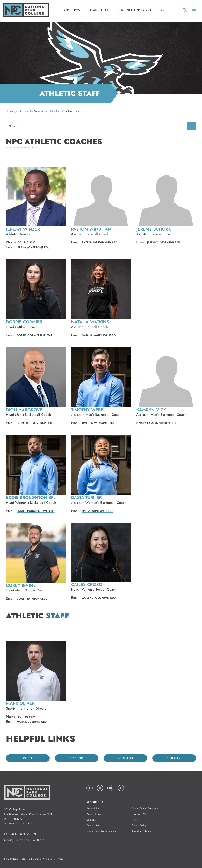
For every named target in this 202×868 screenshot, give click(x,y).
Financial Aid (99, 10)
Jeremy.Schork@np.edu (164, 242)
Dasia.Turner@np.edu (98, 511)
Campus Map (94, 825)
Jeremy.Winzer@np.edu (33, 247)
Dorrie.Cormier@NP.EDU (34, 335)
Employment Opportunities (101, 831)
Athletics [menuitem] (13, 126)
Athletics (54, 111)
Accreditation (94, 814)
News (134, 820)
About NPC (28, 758)
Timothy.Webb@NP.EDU (98, 423)
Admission (125, 758)
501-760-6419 (26, 717)
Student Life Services (31, 111)
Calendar (91, 820)
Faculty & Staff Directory (145, 808)
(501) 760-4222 (13, 819)
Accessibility (93, 808)
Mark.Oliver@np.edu (32, 722)
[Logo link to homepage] (26, 16)
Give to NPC (138, 814)
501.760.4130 (27, 242)
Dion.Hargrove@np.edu (34, 423)
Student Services (174, 758)
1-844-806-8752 (25, 824)
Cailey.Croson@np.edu (99, 598)
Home (9, 111)
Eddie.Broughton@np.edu (36, 511)
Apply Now (72, 10)
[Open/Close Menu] (194, 10)
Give (163, 10)
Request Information (134, 10)
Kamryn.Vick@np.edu (162, 423)
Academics (77, 758)
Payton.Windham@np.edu (101, 242)
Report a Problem (141, 831)
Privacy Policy (139, 825)
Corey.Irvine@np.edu (32, 599)
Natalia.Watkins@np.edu (100, 335)
